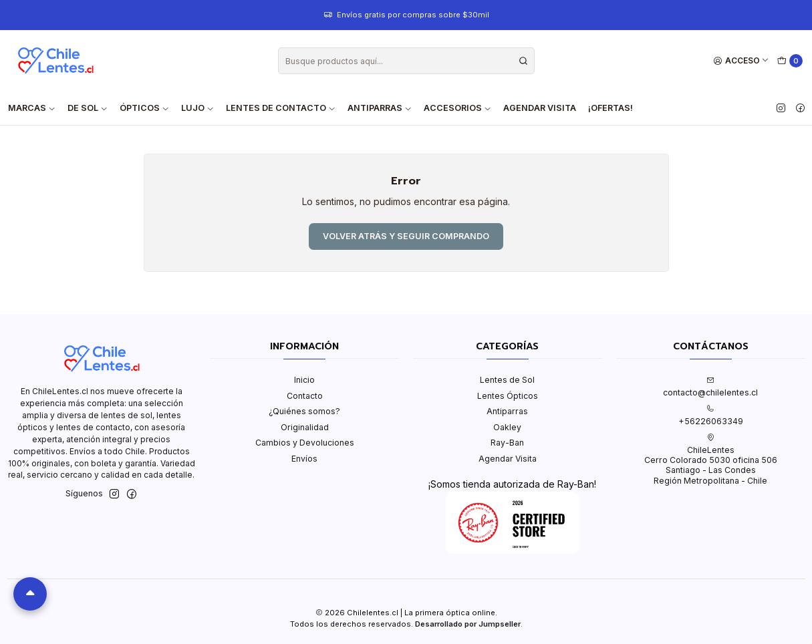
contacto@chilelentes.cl (710, 387)
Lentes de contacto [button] (281, 108)
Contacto (305, 396)
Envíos (304, 459)
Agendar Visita (540, 108)
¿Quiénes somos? (304, 411)
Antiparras (507, 411)
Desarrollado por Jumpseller (468, 624)
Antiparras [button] (380, 108)
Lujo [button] (197, 108)
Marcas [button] (32, 108)
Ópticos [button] (144, 108)
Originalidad (305, 427)
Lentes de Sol (507, 380)
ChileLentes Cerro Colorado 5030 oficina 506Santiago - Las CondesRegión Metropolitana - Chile (711, 460)
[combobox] (406, 61)
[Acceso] (741, 61)
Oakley (507, 427)
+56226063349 (711, 416)
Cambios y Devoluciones (305, 443)
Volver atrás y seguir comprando (406, 236)
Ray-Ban (507, 443)
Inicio (304, 380)
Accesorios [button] (457, 108)
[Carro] (790, 61)
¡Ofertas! (611, 108)
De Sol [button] (88, 108)
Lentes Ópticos (508, 396)
